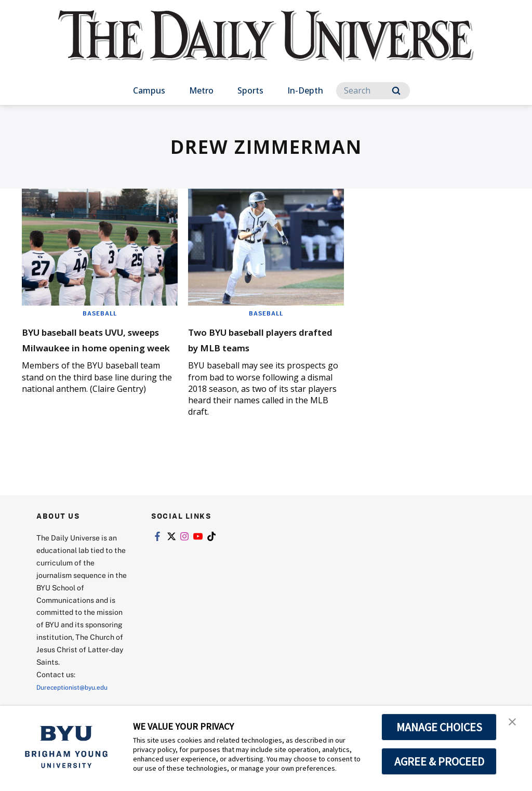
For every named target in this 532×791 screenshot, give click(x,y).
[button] (515, 724)
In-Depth (305, 90)
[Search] (373, 91)
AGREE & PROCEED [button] (439, 761)
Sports (250, 90)
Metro (201, 90)
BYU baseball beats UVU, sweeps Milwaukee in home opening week (97, 346)
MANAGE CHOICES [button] (439, 727)
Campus (149, 90)
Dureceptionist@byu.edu (78, 687)
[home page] (266, 47)
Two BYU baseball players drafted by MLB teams (266, 339)
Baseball (100, 313)
